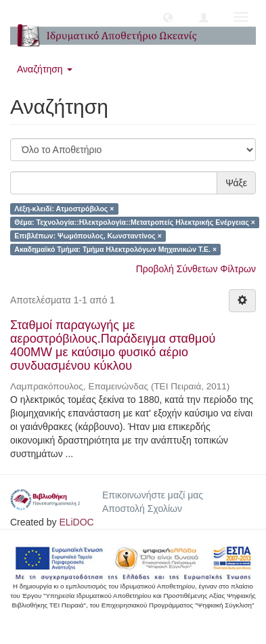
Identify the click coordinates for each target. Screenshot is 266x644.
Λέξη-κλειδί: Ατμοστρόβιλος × (64, 209)
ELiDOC (76, 522)
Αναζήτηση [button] (45, 69)
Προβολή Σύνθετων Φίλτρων (196, 269)
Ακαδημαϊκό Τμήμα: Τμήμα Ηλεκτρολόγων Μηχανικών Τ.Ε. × (115, 249)
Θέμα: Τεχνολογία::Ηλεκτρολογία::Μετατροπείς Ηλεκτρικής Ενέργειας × (135, 222)
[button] (168, 17)
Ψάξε (236, 183)
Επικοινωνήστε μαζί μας (153, 495)
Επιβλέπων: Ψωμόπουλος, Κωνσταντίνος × (88, 236)
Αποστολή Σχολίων (142, 509)
